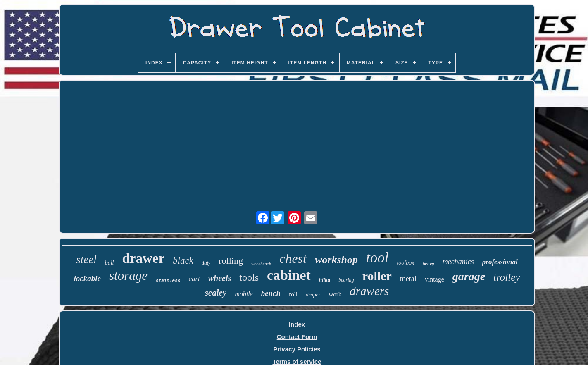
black (183, 261)
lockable (87, 278)
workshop (336, 260)
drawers (369, 291)
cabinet (289, 275)
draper (313, 295)
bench (271, 293)
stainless (168, 281)
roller (377, 276)
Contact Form (297, 337)
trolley (507, 277)
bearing (346, 280)
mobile (244, 294)
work (335, 294)
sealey (216, 293)
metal (408, 279)
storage (128, 276)
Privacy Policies (297, 349)
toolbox (405, 263)
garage (469, 276)
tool (377, 258)
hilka (325, 280)
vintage (434, 279)
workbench (261, 264)
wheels (220, 278)
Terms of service (297, 361)
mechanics (458, 262)
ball (110, 263)
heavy (428, 264)
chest (293, 258)
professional (500, 262)
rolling (231, 261)
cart (194, 279)
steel (86, 260)
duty (206, 263)
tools (249, 277)
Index (297, 324)
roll (293, 294)
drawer (143, 258)
